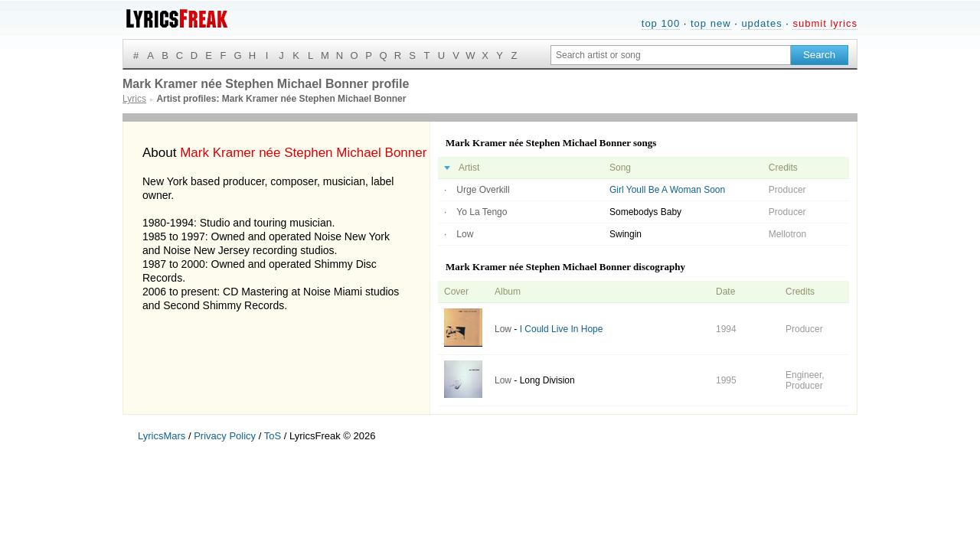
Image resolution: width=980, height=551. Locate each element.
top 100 (661, 23)
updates (761, 23)
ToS (273, 436)
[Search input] (671, 55)
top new (711, 23)
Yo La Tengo (482, 212)
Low (465, 234)
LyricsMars (162, 436)
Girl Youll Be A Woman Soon (667, 190)
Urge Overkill (483, 190)
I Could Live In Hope (562, 329)
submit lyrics (825, 23)
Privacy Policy (225, 436)
